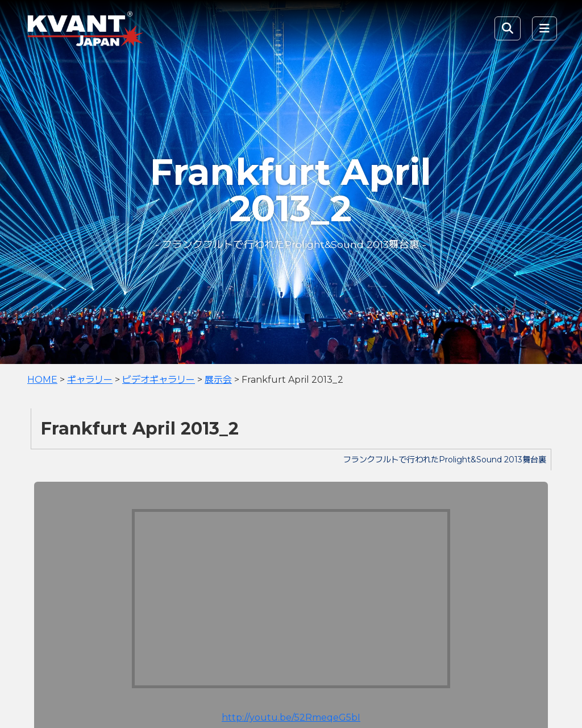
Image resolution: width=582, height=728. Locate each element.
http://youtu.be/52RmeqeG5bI (291, 717)
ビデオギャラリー (159, 380)
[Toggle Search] (508, 28)
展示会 (218, 380)
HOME (42, 380)
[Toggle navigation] (544, 28)
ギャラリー (90, 380)
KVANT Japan (110, 28)
